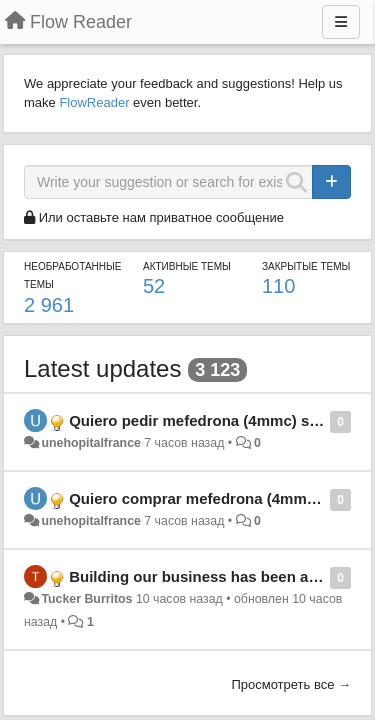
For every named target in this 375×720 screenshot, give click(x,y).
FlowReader (94, 102)
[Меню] (341, 22)
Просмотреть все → (291, 684)
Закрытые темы (306, 266)
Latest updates (102, 368)
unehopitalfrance (90, 443)
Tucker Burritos (86, 599)
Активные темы (187, 266)
